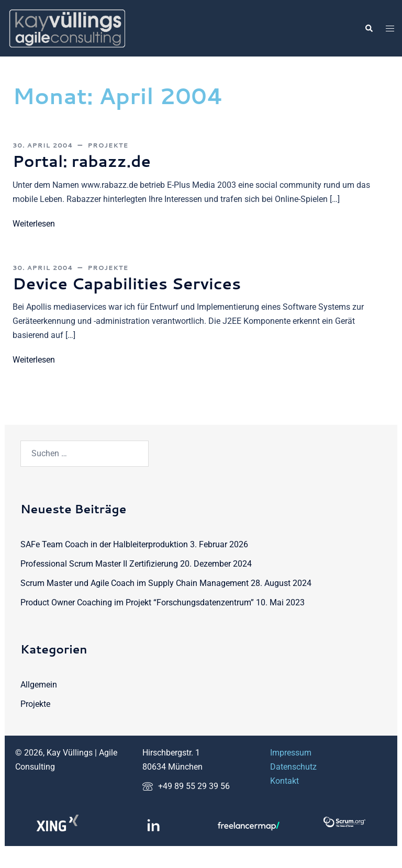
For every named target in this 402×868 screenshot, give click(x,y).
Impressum (291, 753)
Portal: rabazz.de (87, 160)
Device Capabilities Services (136, 283)
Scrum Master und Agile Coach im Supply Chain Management (135, 583)
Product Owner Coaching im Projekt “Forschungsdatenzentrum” (137, 602)
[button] (368, 28)
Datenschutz (293, 767)
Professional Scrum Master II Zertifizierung (99, 563)
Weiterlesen (34, 223)
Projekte (108, 145)
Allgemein (39, 685)
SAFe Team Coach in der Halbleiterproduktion (104, 544)
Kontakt (284, 780)
